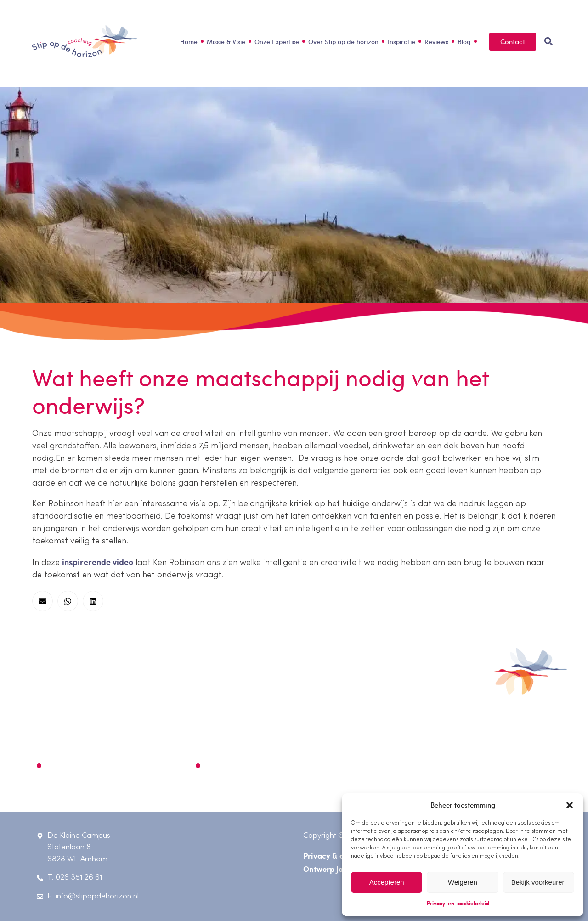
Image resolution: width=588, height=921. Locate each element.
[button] (570, 805)
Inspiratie (401, 42)
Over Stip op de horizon (343, 42)
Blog (464, 42)
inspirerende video (98, 562)
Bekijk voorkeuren (539, 882)
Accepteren (387, 882)
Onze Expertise (277, 42)
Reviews (436, 42)
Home (189, 42)
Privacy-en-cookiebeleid (458, 903)
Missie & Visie (226, 42)
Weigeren (463, 882)
